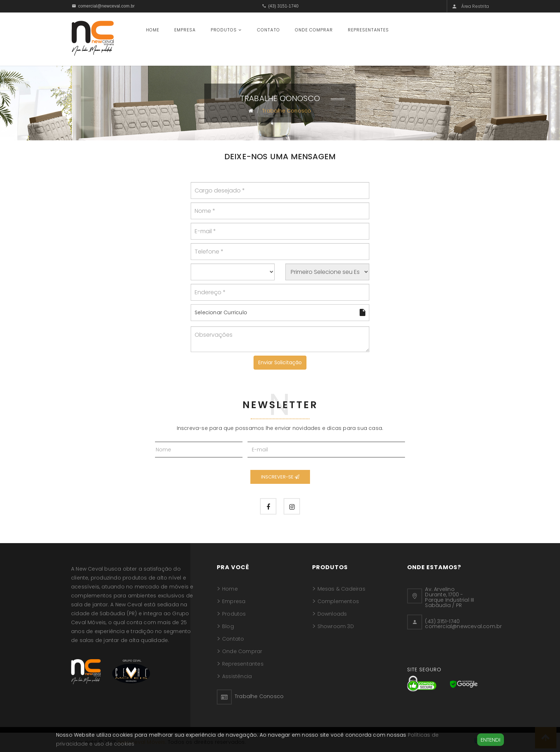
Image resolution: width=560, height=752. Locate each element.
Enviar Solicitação (280, 362)
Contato (269, 30)
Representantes (368, 30)
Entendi (491, 740)
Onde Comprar (314, 30)
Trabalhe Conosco (259, 697)
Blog (228, 627)
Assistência (237, 677)
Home (153, 30)
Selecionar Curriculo (280, 312)
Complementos (338, 602)
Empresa (185, 30)
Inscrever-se (280, 477)
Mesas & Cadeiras (341, 590)
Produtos (224, 30)
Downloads (332, 615)
